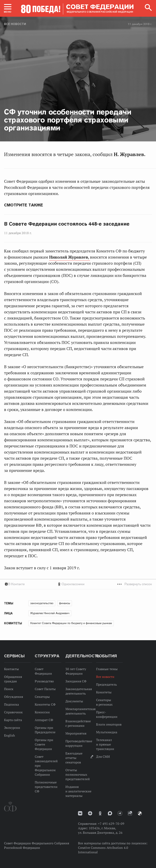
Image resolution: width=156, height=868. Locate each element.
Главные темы (107, 669)
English (9, 735)
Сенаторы (42, 697)
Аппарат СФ (44, 720)
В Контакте (16, 584)
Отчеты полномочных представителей (78, 774)
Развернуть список (138, 584)
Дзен (90, 813)
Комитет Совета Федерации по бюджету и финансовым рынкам (71, 623)
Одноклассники (73, 584)
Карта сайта (13, 720)
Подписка (11, 704)
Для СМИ (103, 757)
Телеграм (120, 813)
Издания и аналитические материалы (78, 791)
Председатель (106, 684)
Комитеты (104, 692)
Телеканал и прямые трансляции (105, 744)
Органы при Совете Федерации (44, 744)
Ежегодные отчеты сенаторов (74, 758)
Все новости (15, 24)
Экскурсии (12, 728)
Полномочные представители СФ (46, 787)
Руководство (44, 681)
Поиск (9, 689)
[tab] (78, 584)
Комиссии (42, 712)
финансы (65, 603)
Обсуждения (14, 697)
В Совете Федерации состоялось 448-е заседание (67, 224)
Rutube (130, 813)
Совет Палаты (45, 689)
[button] (8, 8)
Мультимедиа (107, 732)
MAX (110, 813)
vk (80, 813)
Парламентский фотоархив (140, 813)
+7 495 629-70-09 (111, 824)
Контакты (11, 669)
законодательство (42, 603)
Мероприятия (76, 733)
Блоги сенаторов (109, 724)
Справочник (13, 712)
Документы (74, 701)
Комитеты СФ (45, 704)
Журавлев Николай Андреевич (50, 613)
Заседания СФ (76, 681)
